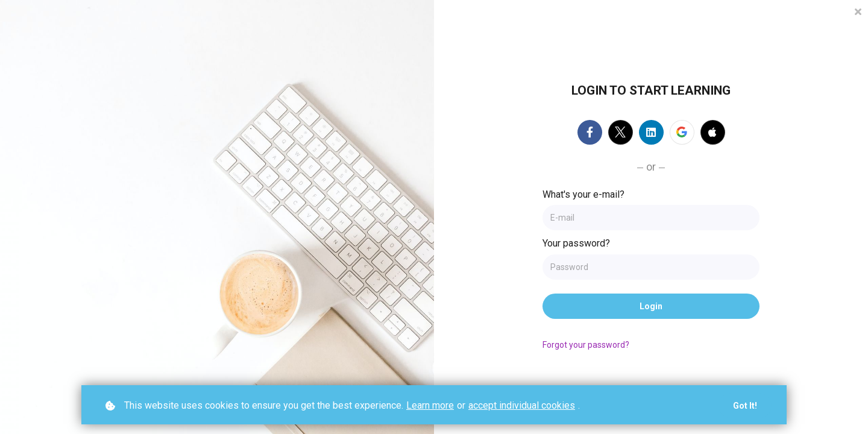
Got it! (745, 406)
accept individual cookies (522, 405)
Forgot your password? (586, 345)
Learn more (430, 405)
